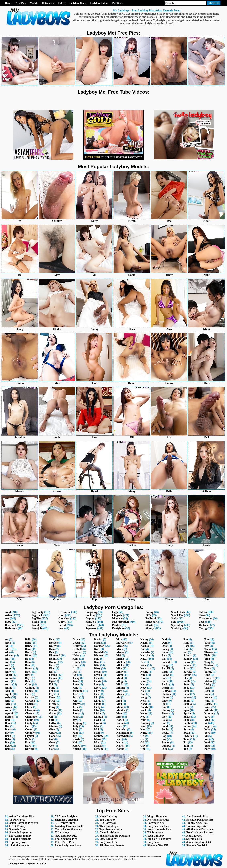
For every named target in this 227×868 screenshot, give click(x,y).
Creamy (30, 733)
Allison (9, 656)
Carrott (30, 697)
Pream (165, 742)
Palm (165, 652)
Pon (164, 723)
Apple (9, 694)
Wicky (208, 704)
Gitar (52, 733)
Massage (117, 619)
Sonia (187, 701)
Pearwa (166, 691)
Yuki (207, 742)
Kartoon (99, 646)
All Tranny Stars (65, 823)
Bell (7, 749)
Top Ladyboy (107, 820)
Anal (8, 612)
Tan (186, 749)
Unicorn (209, 678)
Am (7, 662)
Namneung (123, 733)
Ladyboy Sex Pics (158, 826)
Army (9, 707)
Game (53, 713)
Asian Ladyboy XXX (199, 842)
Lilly (97, 691)
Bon (27, 665)
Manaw (99, 736)
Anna (8, 685)
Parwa (165, 675)
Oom (165, 643)
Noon (144, 713)
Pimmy (166, 710)
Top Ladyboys (18, 842)
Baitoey (10, 717)
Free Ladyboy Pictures (200, 833)
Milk (119, 668)
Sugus (187, 720)
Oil (142, 742)
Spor (186, 710)
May (119, 639)
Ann (8, 681)
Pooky (165, 733)
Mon (119, 704)
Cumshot (64, 619)
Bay (7, 733)
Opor (165, 646)
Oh (142, 739)
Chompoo (31, 717)
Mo (118, 697)
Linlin (98, 704)
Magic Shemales (157, 816)
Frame (53, 710)
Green (76, 643)
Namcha (121, 730)
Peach (165, 688)
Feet (61, 628)
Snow (187, 685)
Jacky (76, 678)
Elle (51, 668)
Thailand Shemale (20, 839)
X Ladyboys (62, 833)
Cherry (29, 713)
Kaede (76, 739)
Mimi (120, 675)
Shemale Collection (66, 820)
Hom (75, 659)
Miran (120, 694)
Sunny (187, 726)
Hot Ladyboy (194, 836)
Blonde (36, 625)
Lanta (98, 681)
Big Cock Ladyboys (159, 839)
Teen (202, 615)
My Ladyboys (28, 863)
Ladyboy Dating (99, 3)
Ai (6, 646)
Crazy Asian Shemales (68, 829)
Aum (8, 710)
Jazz (75, 694)
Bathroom (11, 628)
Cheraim (30, 710)
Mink (120, 685)
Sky (186, 678)
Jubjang (77, 723)
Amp (8, 668)
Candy (29, 691)
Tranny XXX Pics (197, 823)
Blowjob (37, 628)
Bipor (28, 656)
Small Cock (178, 612)
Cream (29, 730)
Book (28, 672)
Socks (175, 619)
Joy (74, 720)
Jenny (76, 704)
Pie (163, 704)
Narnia (145, 646)
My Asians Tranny (20, 836)
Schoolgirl (152, 622)
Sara (186, 668)
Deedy (53, 646)
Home (8, 3)
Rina (186, 643)
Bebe (8, 739)
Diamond (55, 656)
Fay (51, 694)
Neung (144, 672)
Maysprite (122, 643)
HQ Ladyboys (108, 823)
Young (203, 628)
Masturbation (120, 622)
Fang (52, 688)
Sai (185, 652)
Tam (186, 746)
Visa (207, 688)
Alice (8, 649)
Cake (28, 685)
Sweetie (188, 736)
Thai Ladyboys (108, 826)
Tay (207, 646)
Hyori (76, 665)
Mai (97, 730)
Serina (187, 675)
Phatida (166, 694)
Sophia (188, 704)
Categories (48, 3)
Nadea (120, 720)
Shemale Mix (194, 839)
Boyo (28, 678)
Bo (27, 659)
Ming (120, 681)
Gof (51, 739)
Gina (52, 730)
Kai (75, 742)
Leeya (98, 688)
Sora (186, 707)
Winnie (209, 710)
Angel (9, 675)
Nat (143, 649)
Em (51, 672)
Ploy (164, 717)
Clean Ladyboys (109, 833)
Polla (165, 720)
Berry (28, 652)
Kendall (99, 652)
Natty (144, 659)
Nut (143, 730)
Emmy (53, 678)
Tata (207, 643)
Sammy (188, 659)
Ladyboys (153, 842)
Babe (8, 622)
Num (143, 720)
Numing (145, 723)
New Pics (21, 3)
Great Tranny (17, 826)
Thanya (209, 652)
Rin (186, 639)
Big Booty (38, 612)
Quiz (164, 749)
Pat (164, 678)
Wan (207, 694)
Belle (28, 643)
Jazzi (75, 697)
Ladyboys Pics (108, 842)
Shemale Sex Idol (197, 845)
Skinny (150, 628)
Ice (74, 668)
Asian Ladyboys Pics (21, 816)
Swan (187, 733)
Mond (120, 707)
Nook (144, 710)
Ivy (74, 675)
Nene (143, 665)
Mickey (121, 662)
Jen (74, 701)
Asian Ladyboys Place (68, 845)
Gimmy (54, 726)
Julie (75, 730)
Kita (97, 665)
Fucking (90, 615)
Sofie (186, 694)
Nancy (120, 746)
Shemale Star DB (158, 845)
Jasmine (77, 691)
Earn (52, 665)
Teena (208, 649)
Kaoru (76, 746)
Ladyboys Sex (156, 823)
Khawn (99, 656)
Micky (120, 665)
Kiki (97, 659)
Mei (119, 656)
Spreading (177, 625)
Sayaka (188, 672)
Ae (7, 639)
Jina (75, 717)
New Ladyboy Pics (66, 836)
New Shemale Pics (158, 820)
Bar (7, 726)
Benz (28, 649)
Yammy (209, 713)
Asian (8, 615)
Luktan (99, 717)
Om (143, 749)
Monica (121, 710)
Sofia (186, 691)
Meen (120, 649)
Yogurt (208, 726)
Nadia (120, 723)
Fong (52, 707)
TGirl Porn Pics (64, 842)
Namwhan (122, 736)
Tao (207, 639)
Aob (8, 691)
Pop (164, 736)
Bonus (29, 668)
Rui (186, 649)
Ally (8, 659)
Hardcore (91, 625)
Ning (143, 681)
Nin (143, 678)
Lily (97, 694)
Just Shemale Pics (197, 816)
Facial (62, 625)
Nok (143, 694)
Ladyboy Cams (78, 3)
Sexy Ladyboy (108, 839)
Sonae (187, 697)
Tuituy (208, 672)
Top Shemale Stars (111, 829)
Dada (28, 739)
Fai (51, 685)
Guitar (76, 646)
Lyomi (98, 723)
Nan (119, 739)
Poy (164, 739)
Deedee (53, 643)
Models (34, 3)
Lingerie (117, 615)
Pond (165, 726)
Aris (8, 701)
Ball (7, 720)
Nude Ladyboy (108, 816)
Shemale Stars (18, 829)
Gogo (52, 742)
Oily (143, 746)
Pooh (165, 730)
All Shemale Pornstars (200, 829)
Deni (52, 649)
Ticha (208, 656)
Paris (165, 672)
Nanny (144, 639)
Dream (53, 662)
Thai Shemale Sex (20, 845)
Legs (115, 612)
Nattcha (145, 656)
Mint (119, 691)
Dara (28, 746)
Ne (142, 662)
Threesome (206, 619)
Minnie (121, 688)
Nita (143, 685)
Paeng (165, 649)
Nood (144, 704)
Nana (120, 742)
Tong (207, 662)
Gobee (53, 736)
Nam (119, 726)
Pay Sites (117, 3)
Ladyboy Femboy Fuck (69, 826)
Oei (143, 736)
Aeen (8, 643)
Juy (75, 736)
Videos (62, 3)
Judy (75, 726)
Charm (29, 704)
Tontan (209, 665)
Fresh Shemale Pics (159, 829)
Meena (120, 652)
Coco (28, 726)
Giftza (53, 723)
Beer (8, 746)
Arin (8, 697)
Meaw (120, 646)
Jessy (75, 713)
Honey (76, 662)
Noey (143, 688)
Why (207, 701)
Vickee (208, 681)
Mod (119, 701)
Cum (61, 615)
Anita (8, 678)
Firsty (53, 704)
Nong (144, 697)
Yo (206, 723)
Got (51, 749)
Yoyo (207, 733)
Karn (97, 643)
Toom (208, 668)
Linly (97, 707)
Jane (75, 688)
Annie (9, 688)
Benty (28, 646)
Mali (97, 733)
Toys (202, 622)
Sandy (187, 665)
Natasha (145, 652)
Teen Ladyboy (156, 836)
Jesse (75, 707)
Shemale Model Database (115, 836)
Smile (187, 681)
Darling (30, 749)
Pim (164, 707)
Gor (51, 746)
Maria (98, 746)
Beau (8, 736)
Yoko (207, 730)
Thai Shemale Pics (66, 839)
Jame (76, 685)
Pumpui (166, 746)
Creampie (64, 612)
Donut (53, 659)
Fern (52, 697)
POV (148, 615)
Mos (119, 717)
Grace (76, 639)
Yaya (207, 717)
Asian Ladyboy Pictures (23, 823)
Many (98, 739)
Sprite (187, 713)
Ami (8, 665)
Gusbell (77, 649)
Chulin (29, 720)
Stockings (177, 628)
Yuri (207, 746)
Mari (97, 742)
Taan (186, 739)
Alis (7, 652)
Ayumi (9, 713)
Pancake (167, 662)
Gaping (90, 619)
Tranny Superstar (197, 826)
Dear (52, 639)
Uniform (204, 625)
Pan (164, 659)
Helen (76, 656)
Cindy (29, 723)
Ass (7, 619)
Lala (97, 678)
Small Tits (177, 615)
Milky (120, 672)
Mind (120, 678)
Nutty (144, 733)
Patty (165, 681)
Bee (7, 742)
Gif (51, 717)
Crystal (29, 736)
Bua (27, 681)
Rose (186, 646)
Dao (27, 742)
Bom (28, 662)
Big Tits (36, 619)
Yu (206, 736)
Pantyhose (118, 628)
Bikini (35, 622)
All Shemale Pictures (112, 845)
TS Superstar (155, 833)
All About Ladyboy (66, 816)
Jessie (76, 710)
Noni (143, 701)
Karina (77, 749)
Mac (97, 726)
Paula (165, 685)
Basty (8, 730)
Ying (207, 720)
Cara (28, 694)
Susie (187, 730)
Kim (97, 662)
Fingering (91, 612)
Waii (207, 691)
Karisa (98, 639)
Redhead (151, 619)
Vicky (208, 685)
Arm (8, 704)
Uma (207, 675)
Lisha (98, 713)
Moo (119, 713)
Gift (51, 720)
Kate (97, 649)
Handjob (91, 622)
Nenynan (146, 668)
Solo (174, 622)
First (52, 701)
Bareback (11, 625)
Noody (144, 707)
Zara (207, 749)
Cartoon (30, 701)
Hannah (77, 652)
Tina (207, 659)
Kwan (98, 672)
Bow (28, 675)
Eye (51, 681)
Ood (164, 639)
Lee (96, 685)
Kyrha (98, 675)
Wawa (208, 697)
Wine (208, 707)
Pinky (165, 713)
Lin (96, 697)
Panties (117, 625)
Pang (165, 665)
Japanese (91, 628)
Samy (187, 662)
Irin (75, 672)
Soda (186, 688)
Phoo (165, 701)
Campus (30, 688)
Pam (164, 656)
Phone (165, 697)
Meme (120, 659)
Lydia (98, 720)
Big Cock (37, 615)
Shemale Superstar (21, 833)
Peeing (149, 612)
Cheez (29, 707)
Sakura (188, 656)
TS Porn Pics (17, 820)
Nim (143, 675)
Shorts (149, 625)
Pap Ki (166, 668)
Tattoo (203, 612)
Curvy (62, 622)
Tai (185, 742)
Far (51, 691)
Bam (8, 723)
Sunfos (187, 723)
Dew (52, 652)
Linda (98, 701)
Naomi (144, 643)
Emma (53, 675)
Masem (99, 749)
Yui (206, 739)
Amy (8, 672)
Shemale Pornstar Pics (200, 820)
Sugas (187, 717)
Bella (28, 639)
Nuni (143, 726)
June (75, 733)
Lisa (97, 710)
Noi (143, 691)
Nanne (120, 749)
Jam (75, 681)
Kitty (97, 668)
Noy (143, 717)
